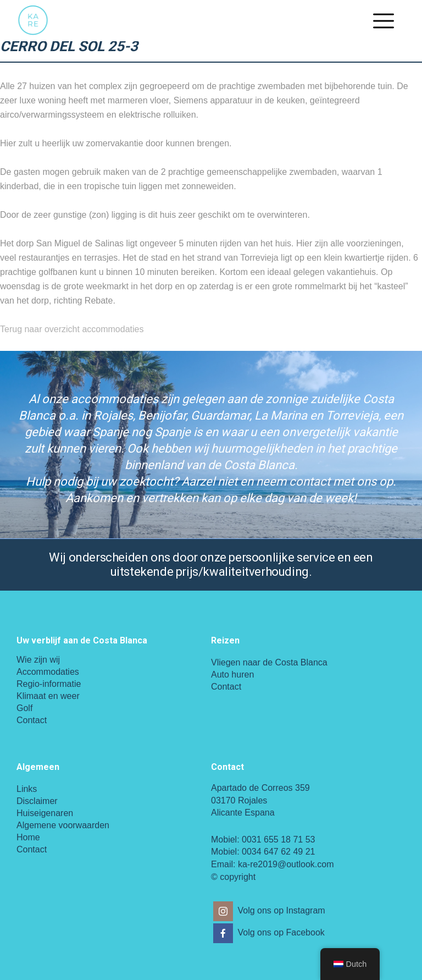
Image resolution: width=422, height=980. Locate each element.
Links (27, 789)
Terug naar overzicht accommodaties (72, 329)
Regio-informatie (49, 684)
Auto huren (232, 675)
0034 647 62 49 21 (278, 852)
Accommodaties (48, 672)
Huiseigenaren (45, 813)
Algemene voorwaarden (63, 825)
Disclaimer (37, 801)
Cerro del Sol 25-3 (69, 46)
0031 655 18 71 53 (278, 839)
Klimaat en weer (48, 696)
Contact (32, 720)
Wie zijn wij (38, 660)
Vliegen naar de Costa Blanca (269, 662)
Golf (24, 708)
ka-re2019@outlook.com (286, 864)
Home (28, 837)
